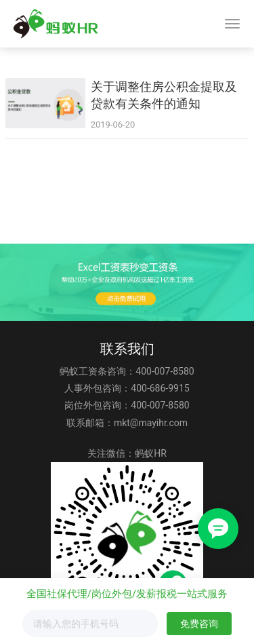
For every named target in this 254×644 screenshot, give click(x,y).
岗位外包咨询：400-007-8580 (127, 405)
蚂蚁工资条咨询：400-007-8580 (127, 371)
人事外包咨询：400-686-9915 (127, 388)
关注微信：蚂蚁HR (127, 453)
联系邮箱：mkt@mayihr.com (127, 423)
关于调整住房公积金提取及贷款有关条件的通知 (164, 95)
